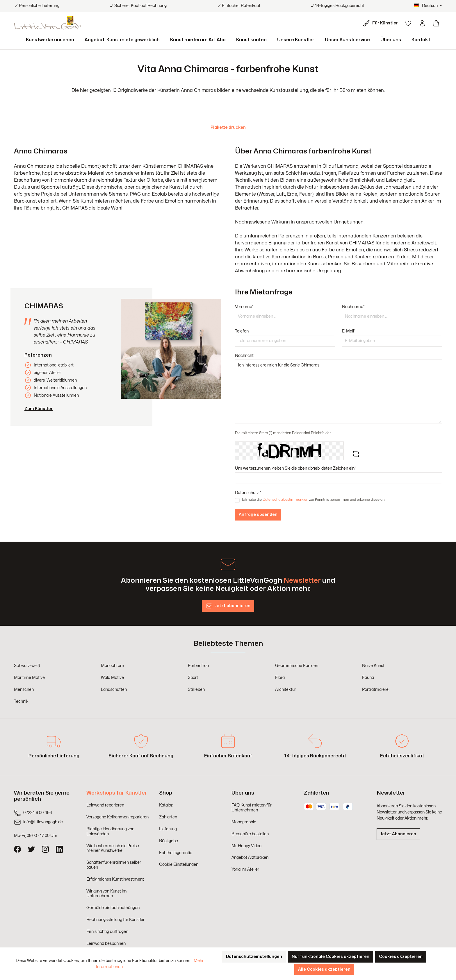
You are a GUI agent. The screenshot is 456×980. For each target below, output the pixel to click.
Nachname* (353, 307)
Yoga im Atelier (245, 869)
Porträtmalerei (376, 690)
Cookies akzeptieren (401, 957)
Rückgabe (169, 841)
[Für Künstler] (382, 23)
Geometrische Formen (297, 666)
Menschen (24, 690)
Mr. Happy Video (246, 846)
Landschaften (114, 690)
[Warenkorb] (436, 23)
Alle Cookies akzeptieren (324, 969)
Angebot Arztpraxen (250, 857)
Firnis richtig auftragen (107, 932)
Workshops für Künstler (117, 793)
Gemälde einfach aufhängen (113, 908)
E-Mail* (349, 331)
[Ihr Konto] (422, 23)
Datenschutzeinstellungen (254, 957)
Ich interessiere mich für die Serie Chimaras (339, 391)
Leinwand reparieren (105, 805)
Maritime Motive (29, 678)
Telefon (242, 331)
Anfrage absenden (258, 515)
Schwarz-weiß (27, 666)
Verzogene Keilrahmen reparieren (117, 817)
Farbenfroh (198, 666)
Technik (21, 701)
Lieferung (168, 829)
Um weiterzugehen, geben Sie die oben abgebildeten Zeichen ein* (295, 468)
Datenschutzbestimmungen (285, 500)
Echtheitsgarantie (176, 853)
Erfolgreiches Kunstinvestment (115, 879)
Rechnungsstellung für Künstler (115, 920)
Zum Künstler (39, 409)
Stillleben (196, 690)
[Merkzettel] (408, 23)
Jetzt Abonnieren (398, 834)
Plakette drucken (228, 127)
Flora (280, 678)
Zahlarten (168, 817)
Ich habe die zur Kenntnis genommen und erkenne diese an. (313, 500)
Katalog (166, 805)
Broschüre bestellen (250, 834)
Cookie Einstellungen (179, 864)
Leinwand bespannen (106, 944)
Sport (193, 678)
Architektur (286, 690)
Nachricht (244, 356)
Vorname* (244, 307)
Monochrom (113, 666)
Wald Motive (112, 678)
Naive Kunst (373, 666)
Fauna (368, 678)
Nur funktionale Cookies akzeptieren (331, 957)
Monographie (244, 822)
